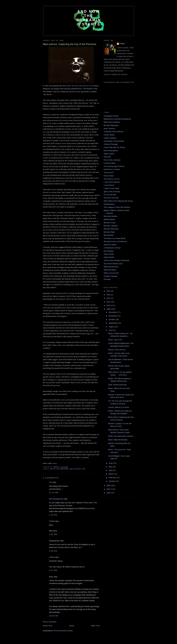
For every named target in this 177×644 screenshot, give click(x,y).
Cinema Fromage (111, 144)
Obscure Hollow (110, 245)
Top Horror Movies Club (113, 264)
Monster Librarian (111, 226)
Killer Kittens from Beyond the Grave (118, 201)
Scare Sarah (109, 254)
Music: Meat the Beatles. (118, 440)
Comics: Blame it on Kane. (119, 407)
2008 (109, 486)
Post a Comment (50, 622)
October (112, 319)
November (113, 316)
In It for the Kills (110, 195)
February (113, 478)
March (111, 474)
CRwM (52, 521)
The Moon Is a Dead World (114, 238)
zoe (51, 482)
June (111, 463)
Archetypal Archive (111, 116)
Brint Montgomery (56, 499)
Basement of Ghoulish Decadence (117, 119)
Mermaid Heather (111, 216)
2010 (109, 305)
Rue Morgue (109, 251)
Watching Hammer (111, 267)
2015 (109, 291)
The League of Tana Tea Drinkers (117, 207)
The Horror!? (109, 173)
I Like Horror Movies (112, 182)
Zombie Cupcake (110, 276)
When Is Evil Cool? (111, 273)
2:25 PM (53, 534)
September (113, 323)
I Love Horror (109, 185)
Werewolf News (110, 270)
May (111, 467)
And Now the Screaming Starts (89, 18)
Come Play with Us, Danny (114, 147)
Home (72, 626)
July (111, 330)
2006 (109, 493)
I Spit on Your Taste (111, 188)
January (112, 481)
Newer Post (47, 626)
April (111, 470)
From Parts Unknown (112, 160)
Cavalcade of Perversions (114, 141)
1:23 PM (53, 515)
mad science (75, 469)
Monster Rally (109, 232)
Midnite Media (109, 219)
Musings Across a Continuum (115, 241)
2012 (109, 298)
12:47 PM (54, 493)
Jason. (55, 463)
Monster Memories (111, 229)
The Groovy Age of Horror (114, 166)
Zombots (107, 279)
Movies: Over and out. (117, 350)
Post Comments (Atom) (63, 631)
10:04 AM (54, 616)
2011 (109, 302)
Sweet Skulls (109, 257)
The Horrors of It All (111, 179)
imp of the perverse (59, 469)
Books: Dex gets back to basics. (121, 436)
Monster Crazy (110, 223)
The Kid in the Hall (111, 198)
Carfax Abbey (109, 135)
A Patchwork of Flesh (112, 248)
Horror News (109, 176)
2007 (109, 489)
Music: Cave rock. (115, 340)
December (113, 312)
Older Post (95, 626)
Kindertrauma (109, 204)
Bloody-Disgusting (111, 125)
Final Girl (107, 157)
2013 (109, 295)
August (112, 327)
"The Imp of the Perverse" (80, 86)
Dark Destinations (111, 151)
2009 (109, 309)
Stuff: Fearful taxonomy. (118, 385)
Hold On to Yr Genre (112, 169)
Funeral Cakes (110, 163)
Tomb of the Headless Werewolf (116, 260)
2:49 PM (53, 551)
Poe (84, 469)
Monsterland (109, 235)
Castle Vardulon (110, 138)
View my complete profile (116, 75)
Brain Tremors (109, 129)
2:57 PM (53, 570)
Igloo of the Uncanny (112, 192)
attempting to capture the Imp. (67, 299)
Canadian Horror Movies (113, 132)
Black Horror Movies (112, 122)
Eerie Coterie (109, 154)
